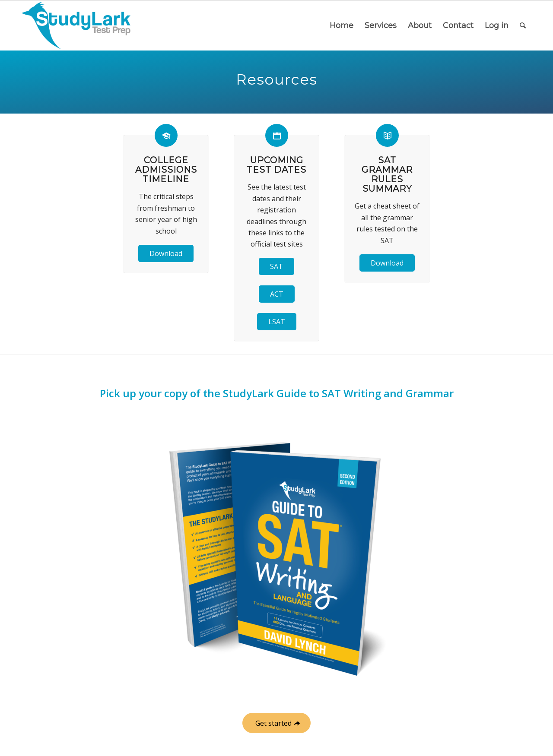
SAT (276, 266)
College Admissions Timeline (166, 170)
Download (166, 253)
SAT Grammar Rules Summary (387, 174)
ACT (277, 294)
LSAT (277, 322)
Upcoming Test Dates (276, 165)
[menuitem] (342, 25)
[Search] (523, 25)
